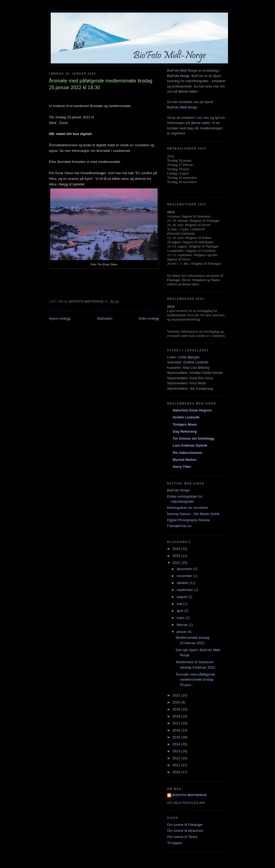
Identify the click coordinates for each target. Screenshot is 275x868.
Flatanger (174, 280)
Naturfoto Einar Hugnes (192, 410)
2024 (177, 549)
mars (181, 618)
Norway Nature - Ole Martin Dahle (193, 514)
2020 (177, 702)
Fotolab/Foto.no (179, 526)
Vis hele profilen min (186, 803)
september (185, 590)
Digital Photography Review (189, 520)
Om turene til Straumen (185, 831)
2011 (177, 765)
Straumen (199, 280)
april (180, 611)
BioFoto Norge (178, 76)
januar (182, 632)
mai (180, 604)
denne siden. (188, 91)
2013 (177, 751)
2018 (177, 716)
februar (183, 625)
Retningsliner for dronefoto (188, 508)
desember (185, 569)
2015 (177, 737)
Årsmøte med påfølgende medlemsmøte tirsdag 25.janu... (195, 680)
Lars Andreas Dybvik (190, 445)
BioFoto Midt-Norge (182, 107)
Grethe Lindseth (196, 362)
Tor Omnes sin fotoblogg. (194, 438)
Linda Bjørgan (189, 357)
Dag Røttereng (185, 431)
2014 (177, 744)
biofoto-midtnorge (190, 795)
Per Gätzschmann (187, 453)
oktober (183, 583)
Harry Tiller (182, 467)
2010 (177, 772)
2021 (177, 695)
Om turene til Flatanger (185, 825)
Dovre (186, 280)
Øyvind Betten (184, 460)
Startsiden (105, 318)
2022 (177, 563)
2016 (177, 730)
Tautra (215, 280)
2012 (177, 758)
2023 (177, 556)
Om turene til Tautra (182, 837)
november (185, 576)
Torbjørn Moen (185, 424)
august (182, 597)
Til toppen (175, 843)
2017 (177, 723)
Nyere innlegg (60, 318)
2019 (177, 709)
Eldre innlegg (149, 318)
